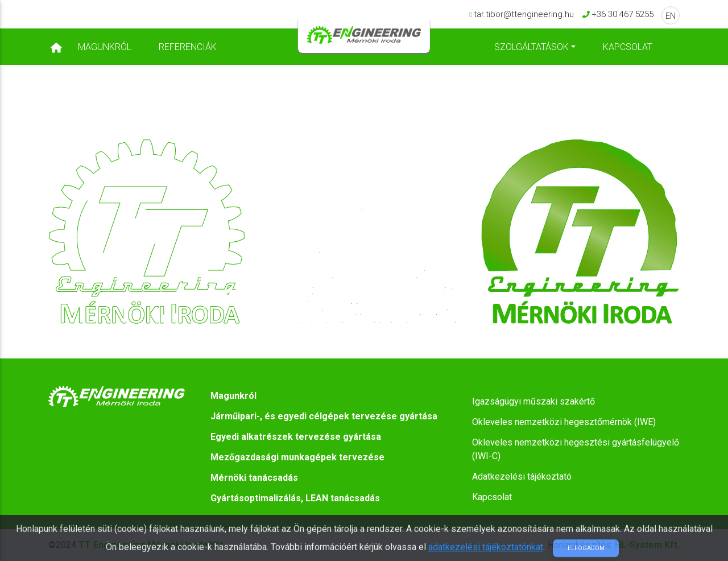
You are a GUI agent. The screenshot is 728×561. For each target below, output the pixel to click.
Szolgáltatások (531, 49)
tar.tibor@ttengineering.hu (524, 19)
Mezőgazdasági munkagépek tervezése (297, 457)
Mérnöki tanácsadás (254, 478)
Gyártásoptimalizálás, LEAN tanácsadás (295, 498)
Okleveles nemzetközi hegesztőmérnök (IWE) (564, 422)
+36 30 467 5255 (622, 19)
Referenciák (188, 49)
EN (671, 21)
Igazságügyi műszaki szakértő (533, 401)
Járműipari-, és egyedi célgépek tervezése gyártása (324, 416)
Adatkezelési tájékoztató (522, 477)
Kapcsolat (628, 49)
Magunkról (105, 49)
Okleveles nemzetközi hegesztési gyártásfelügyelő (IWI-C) (576, 449)
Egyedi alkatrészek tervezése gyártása (296, 437)
